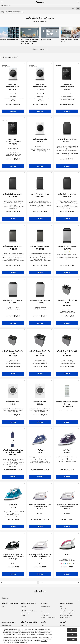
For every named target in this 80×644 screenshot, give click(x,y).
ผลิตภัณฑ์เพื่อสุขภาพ (45, 607)
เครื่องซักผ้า (24, 607)
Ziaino (42, 611)
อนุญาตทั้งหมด (72, 640)
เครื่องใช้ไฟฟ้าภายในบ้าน (29, 603)
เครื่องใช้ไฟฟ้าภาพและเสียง (10, 603)
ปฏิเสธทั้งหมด (72, 635)
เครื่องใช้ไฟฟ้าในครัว (66, 603)
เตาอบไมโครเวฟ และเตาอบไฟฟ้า (68, 611)
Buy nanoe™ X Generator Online (48, 617)
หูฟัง (3, 607)
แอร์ (42, 609)
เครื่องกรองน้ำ (63, 609)
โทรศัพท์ (23, 615)
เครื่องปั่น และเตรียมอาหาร (66, 615)
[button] (24, 63)
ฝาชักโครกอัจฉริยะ (25, 613)
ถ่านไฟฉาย (63, 625)
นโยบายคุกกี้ (44, 641)
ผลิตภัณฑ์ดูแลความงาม (9, 622)
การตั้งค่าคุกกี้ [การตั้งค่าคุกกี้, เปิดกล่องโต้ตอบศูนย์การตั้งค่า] (72, 630)
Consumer (5, 598)
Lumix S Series (25, 625)
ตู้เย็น (61, 607)
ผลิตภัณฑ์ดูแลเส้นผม (6, 625)
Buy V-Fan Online (45, 615)
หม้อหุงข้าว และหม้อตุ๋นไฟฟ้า (67, 613)
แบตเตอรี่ (63, 622)
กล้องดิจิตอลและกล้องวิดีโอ (29, 622)
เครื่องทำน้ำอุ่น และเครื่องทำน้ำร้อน (29, 611)
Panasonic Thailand (6, 6)
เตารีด (23, 609)
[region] (40, 636)
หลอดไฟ (43, 622)
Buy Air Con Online (45, 613)
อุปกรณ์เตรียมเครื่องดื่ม (65, 617)
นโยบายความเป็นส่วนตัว (8, 642)
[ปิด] (78, 636)
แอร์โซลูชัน (44, 603)
